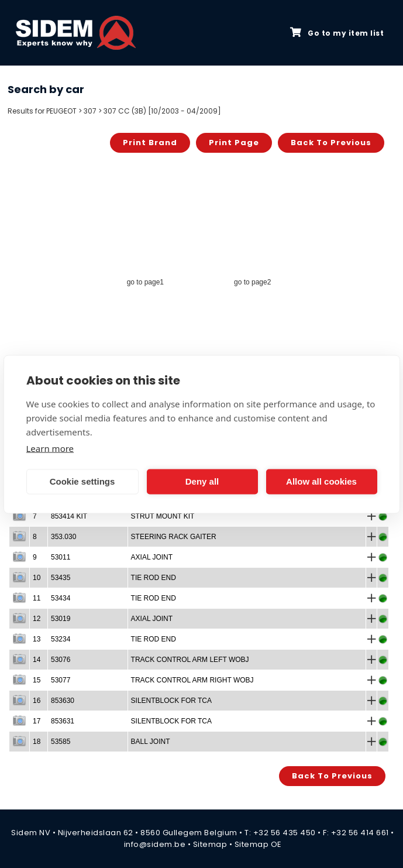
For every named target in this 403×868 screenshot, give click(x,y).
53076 (61, 660)
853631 (63, 721)
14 (37, 660)
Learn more (50, 448)
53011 (61, 557)
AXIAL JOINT (152, 557)
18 (37, 742)
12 (37, 619)
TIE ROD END (154, 578)
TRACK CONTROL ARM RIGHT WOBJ (192, 680)
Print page (234, 143)
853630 (63, 701)
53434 (61, 598)
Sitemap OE (258, 844)
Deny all (202, 481)
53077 (61, 680)
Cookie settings (82, 481)
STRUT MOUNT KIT (163, 516)
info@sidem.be (155, 844)
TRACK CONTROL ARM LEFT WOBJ (190, 660)
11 (37, 598)
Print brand (150, 143)
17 (37, 721)
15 (37, 680)
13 (37, 639)
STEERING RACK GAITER (174, 537)
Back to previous (331, 143)
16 (37, 701)
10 (37, 578)
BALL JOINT (151, 742)
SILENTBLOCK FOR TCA (171, 701)
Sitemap (210, 844)
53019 (61, 619)
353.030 (63, 537)
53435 (61, 578)
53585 (61, 742)
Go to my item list (337, 33)
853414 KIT (69, 516)
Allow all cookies (321, 481)
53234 (61, 639)
